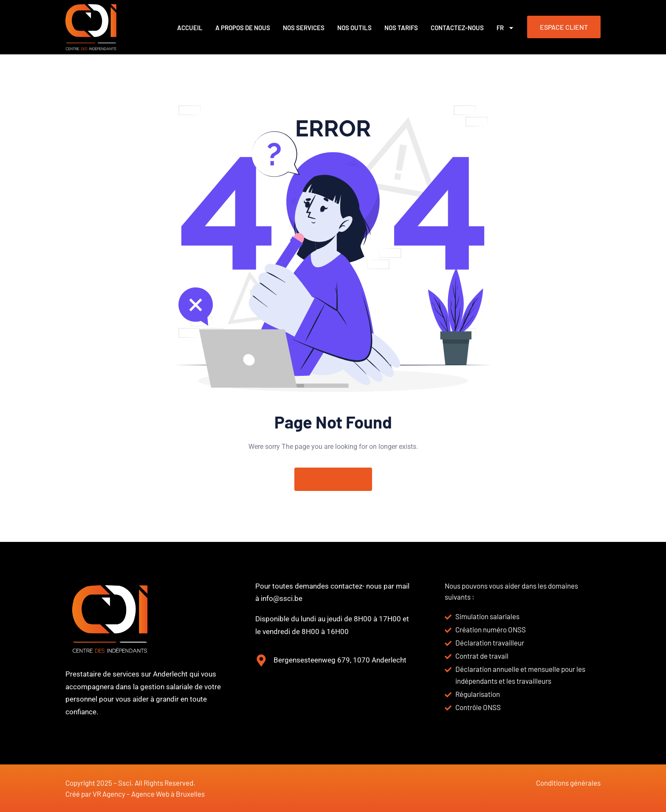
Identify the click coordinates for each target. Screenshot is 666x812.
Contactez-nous (457, 28)
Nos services (304, 28)
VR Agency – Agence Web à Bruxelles (149, 794)
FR (505, 28)
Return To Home (333, 479)
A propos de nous (243, 28)
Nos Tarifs (401, 28)
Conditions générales (568, 783)
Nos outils (354, 28)
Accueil (190, 28)
